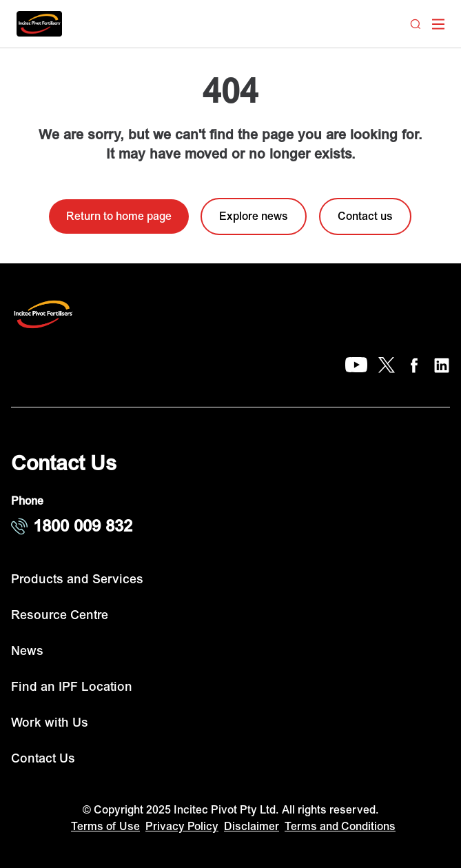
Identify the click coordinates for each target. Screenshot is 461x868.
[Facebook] (414, 365)
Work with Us (50, 723)
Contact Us (43, 759)
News (27, 651)
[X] (387, 365)
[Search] (416, 24)
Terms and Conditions (340, 827)
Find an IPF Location (72, 687)
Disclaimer (252, 827)
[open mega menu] (438, 24)
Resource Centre (60, 615)
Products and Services (77, 579)
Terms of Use (105, 827)
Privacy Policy (182, 827)
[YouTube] (356, 365)
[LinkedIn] (442, 365)
